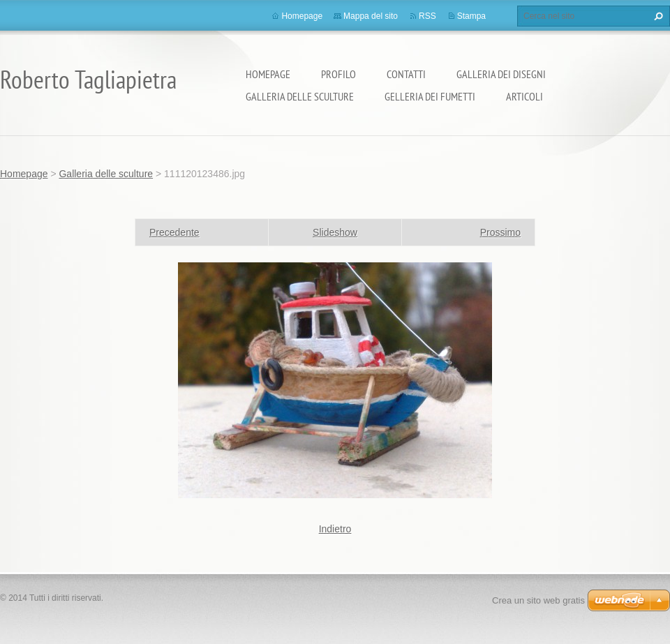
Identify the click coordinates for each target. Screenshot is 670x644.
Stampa (471, 16)
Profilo (338, 74)
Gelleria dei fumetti (430, 96)
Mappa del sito (371, 16)
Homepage (268, 74)
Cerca (657, 16)
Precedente (174, 232)
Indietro (335, 529)
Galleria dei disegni (501, 74)
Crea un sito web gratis (538, 600)
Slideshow (335, 232)
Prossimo (500, 232)
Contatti (406, 74)
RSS (427, 16)
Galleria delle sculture (300, 96)
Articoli (524, 96)
